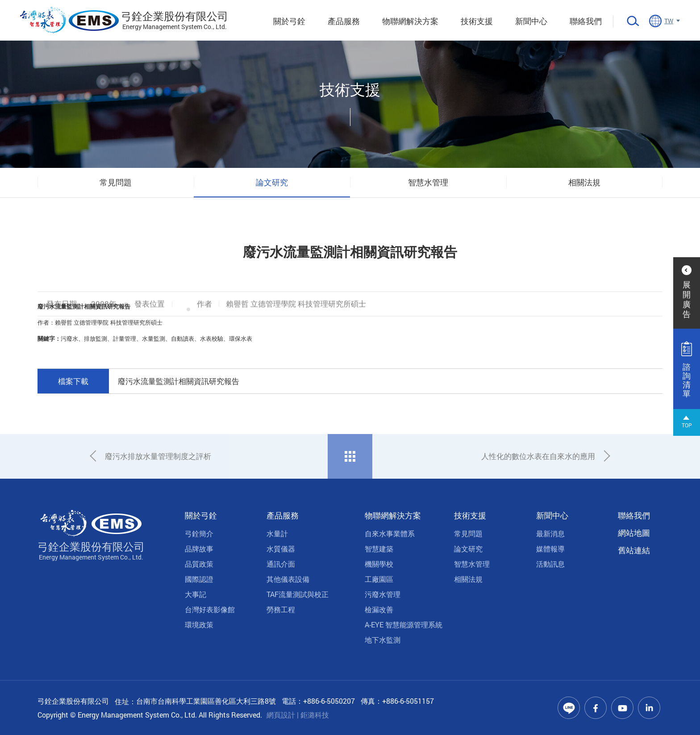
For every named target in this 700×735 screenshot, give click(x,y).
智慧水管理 (428, 182)
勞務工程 (281, 609)
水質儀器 (281, 549)
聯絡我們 (586, 21)
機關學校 (379, 564)
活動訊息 (550, 564)
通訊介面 (281, 564)
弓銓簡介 (199, 533)
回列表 (350, 456)
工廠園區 (379, 579)
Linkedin (649, 708)
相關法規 (584, 182)
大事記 (196, 594)
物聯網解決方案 (410, 21)
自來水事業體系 (390, 533)
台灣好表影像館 (210, 609)
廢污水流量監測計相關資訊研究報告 (179, 381)
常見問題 (116, 182)
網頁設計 (281, 715)
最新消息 (550, 533)
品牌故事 (199, 549)
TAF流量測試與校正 (298, 594)
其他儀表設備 (288, 579)
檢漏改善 (379, 609)
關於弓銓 (289, 21)
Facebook (596, 708)
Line (569, 708)
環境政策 (199, 624)
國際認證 (199, 579)
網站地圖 (634, 533)
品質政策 (199, 564)
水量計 (277, 533)
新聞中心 (531, 21)
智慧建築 (379, 549)
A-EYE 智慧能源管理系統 (404, 624)
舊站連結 (634, 550)
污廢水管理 (383, 594)
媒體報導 (550, 549)
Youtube (622, 708)
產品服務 (344, 21)
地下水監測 (383, 640)
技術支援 (477, 21)
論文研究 (272, 182)
